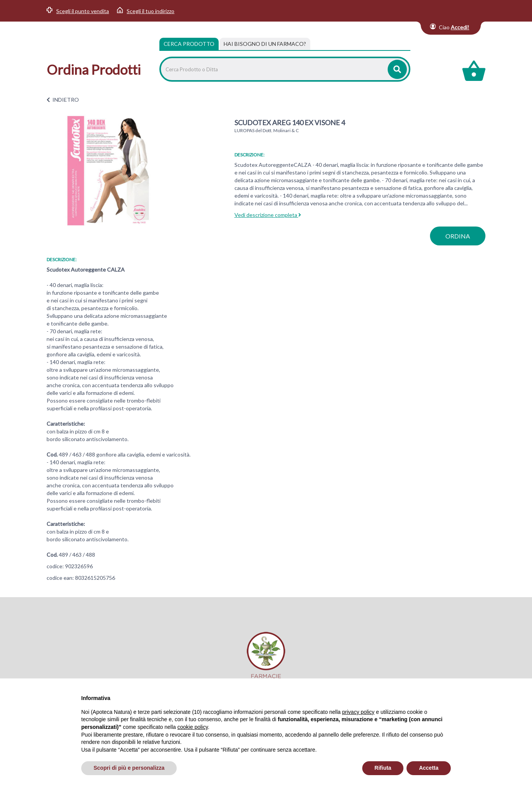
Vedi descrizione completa (268, 215)
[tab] (265, 44)
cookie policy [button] (193, 727)
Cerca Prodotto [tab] (189, 44)
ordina (458, 236)
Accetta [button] (429, 768)
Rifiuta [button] (383, 768)
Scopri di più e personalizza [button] (129, 768)
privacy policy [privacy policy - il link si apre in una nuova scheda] (358, 712)
